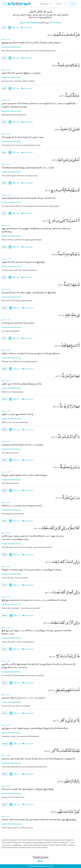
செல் (73, 4)
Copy (16, 28)
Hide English (26, 28)
